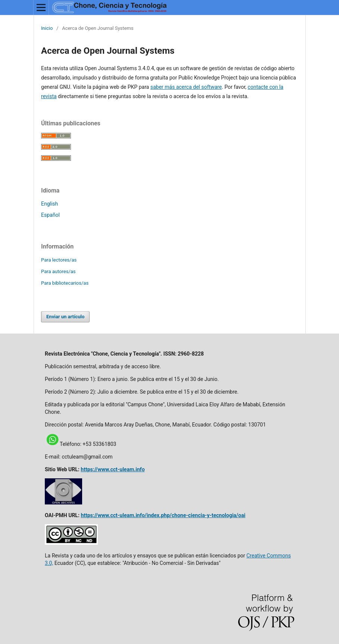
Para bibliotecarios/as (65, 283)
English (49, 204)
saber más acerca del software (186, 87)
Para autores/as (58, 271)
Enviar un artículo (65, 317)
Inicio (47, 28)
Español (50, 215)
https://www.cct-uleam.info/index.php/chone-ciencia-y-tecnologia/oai (163, 515)
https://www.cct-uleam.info (113, 469)
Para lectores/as (59, 260)
